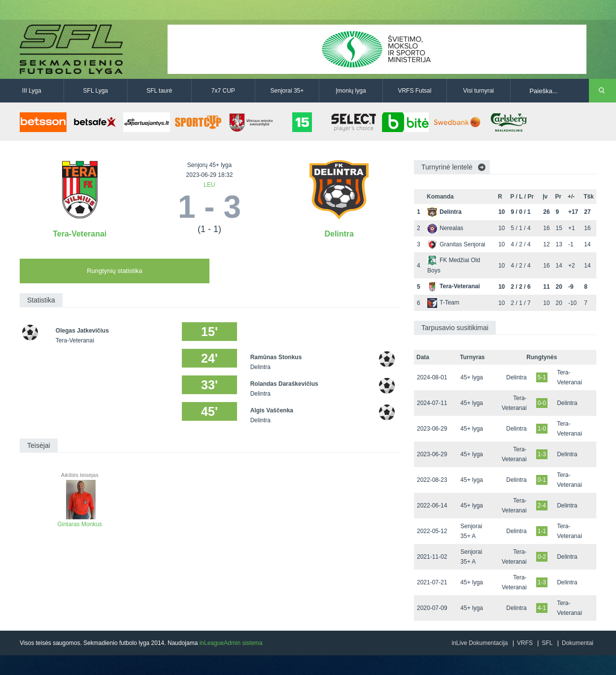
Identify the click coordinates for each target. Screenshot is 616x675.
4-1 (542, 608)
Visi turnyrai (479, 91)
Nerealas (445, 228)
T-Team (443, 303)
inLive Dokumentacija (479, 643)
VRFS (525, 643)
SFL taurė (159, 91)
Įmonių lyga (351, 91)
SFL (547, 643)
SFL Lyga (96, 91)
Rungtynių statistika (115, 271)
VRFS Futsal (414, 91)
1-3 (542, 454)
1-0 (542, 429)
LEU (209, 185)
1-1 (542, 531)
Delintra (339, 234)
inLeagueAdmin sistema (231, 643)
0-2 (542, 557)
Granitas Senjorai (456, 244)
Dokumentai (578, 643)
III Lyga (32, 91)
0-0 (542, 403)
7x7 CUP (223, 91)
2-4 (542, 506)
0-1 (542, 480)
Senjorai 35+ (287, 91)
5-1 (542, 377)
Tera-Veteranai (80, 234)
